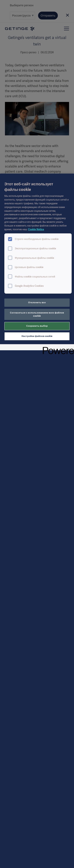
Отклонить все (37, 302)
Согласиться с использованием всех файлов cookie (37, 314)
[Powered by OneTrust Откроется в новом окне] (57, 348)
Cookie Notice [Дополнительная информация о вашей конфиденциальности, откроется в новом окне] (36, 229)
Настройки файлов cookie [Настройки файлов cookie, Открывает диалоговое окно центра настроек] (37, 336)
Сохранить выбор (37, 326)
